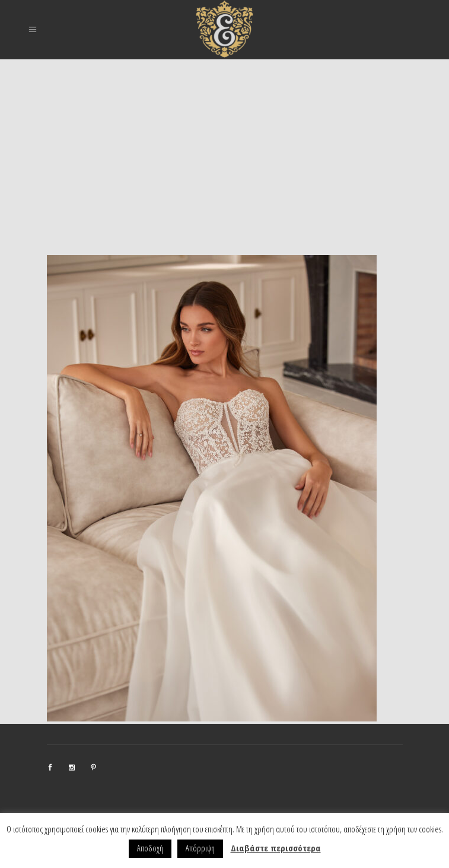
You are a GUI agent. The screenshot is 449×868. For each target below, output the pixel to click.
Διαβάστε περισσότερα (276, 848)
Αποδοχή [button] (150, 848)
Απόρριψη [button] (200, 848)
